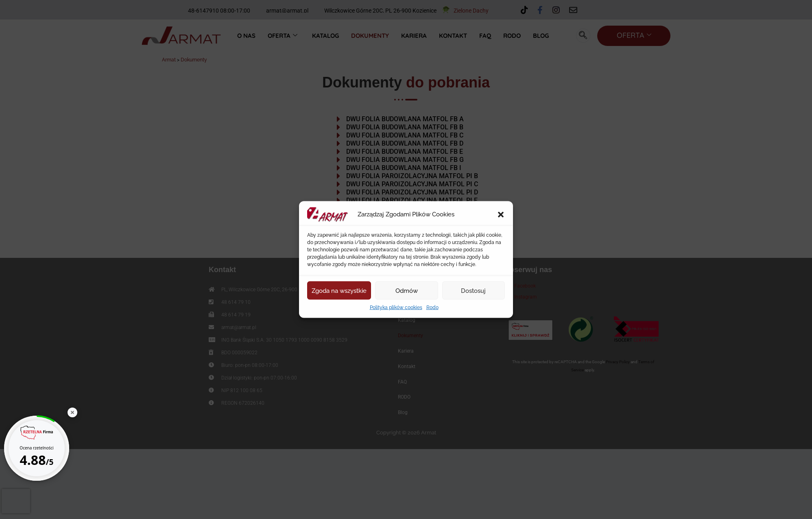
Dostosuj (473, 290)
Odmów (407, 290)
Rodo (432, 307)
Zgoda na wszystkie (339, 290)
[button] (501, 215)
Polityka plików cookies (396, 307)
